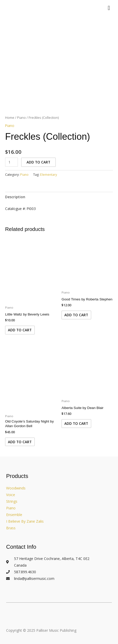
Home (10, 118)
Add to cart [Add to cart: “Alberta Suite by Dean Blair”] (76, 423)
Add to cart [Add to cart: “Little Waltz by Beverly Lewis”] (20, 330)
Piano (21, 118)
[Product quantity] (11, 162)
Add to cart (38, 162)
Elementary (49, 175)
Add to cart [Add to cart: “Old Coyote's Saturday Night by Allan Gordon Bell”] (20, 442)
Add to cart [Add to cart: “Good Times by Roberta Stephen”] (76, 315)
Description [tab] (15, 197)
